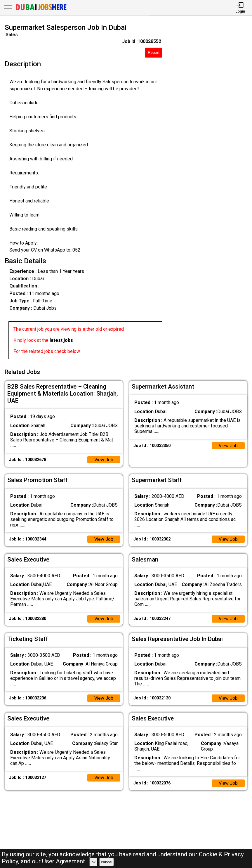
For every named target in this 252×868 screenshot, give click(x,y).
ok (93, 862)
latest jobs (61, 340)
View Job (104, 459)
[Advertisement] (210, 192)
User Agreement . (65, 861)
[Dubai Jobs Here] (41, 10)
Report (154, 52)
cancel (107, 862)
